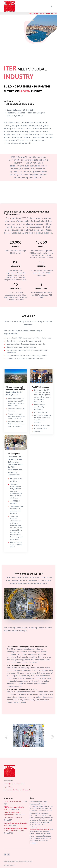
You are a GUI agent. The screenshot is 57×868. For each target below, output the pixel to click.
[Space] (9, 771)
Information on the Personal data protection (18, 790)
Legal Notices (8, 787)
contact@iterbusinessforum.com (14, 784)
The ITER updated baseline (12, 802)
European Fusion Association (13, 818)
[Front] (9, 6)
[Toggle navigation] (51, 6)
